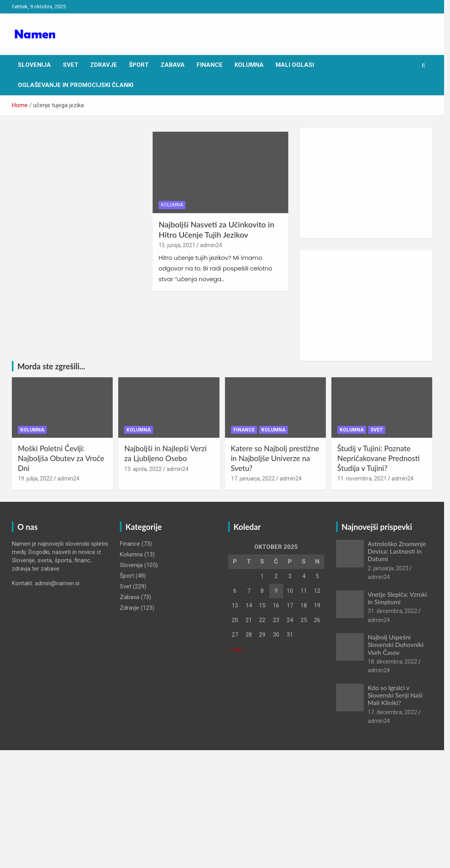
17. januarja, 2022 (256, 480)
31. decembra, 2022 (397, 612)
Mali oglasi (295, 65)
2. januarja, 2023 (392, 569)
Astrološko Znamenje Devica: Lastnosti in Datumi (401, 552)
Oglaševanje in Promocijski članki (76, 85)
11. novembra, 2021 (366, 480)
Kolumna (249, 65)
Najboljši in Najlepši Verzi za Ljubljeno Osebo (167, 454)
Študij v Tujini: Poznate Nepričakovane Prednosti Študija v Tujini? (383, 459)
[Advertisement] (371, 183)
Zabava (173, 65)
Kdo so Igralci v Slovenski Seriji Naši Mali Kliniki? (400, 696)
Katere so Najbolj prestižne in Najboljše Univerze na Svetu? (278, 459)
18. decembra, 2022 (397, 662)
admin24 (213, 246)
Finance (210, 65)
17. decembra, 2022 (397, 713)
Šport (139, 65)
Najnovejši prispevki (381, 528)
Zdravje (104, 65)
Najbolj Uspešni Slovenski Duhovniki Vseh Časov (400, 646)
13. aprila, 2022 (145, 470)
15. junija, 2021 (179, 246)
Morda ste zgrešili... (51, 366)
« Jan (238, 650)
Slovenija (34, 65)
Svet (71, 65)
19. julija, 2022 (35, 480)
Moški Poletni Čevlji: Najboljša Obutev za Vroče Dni (61, 459)
